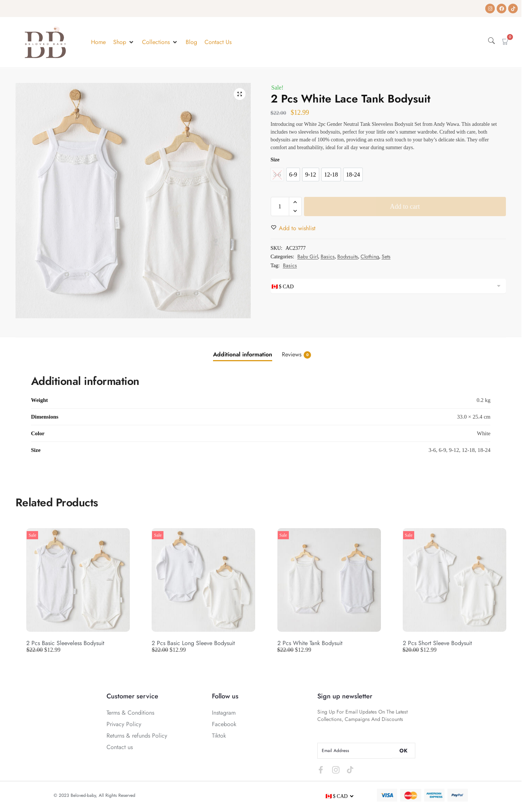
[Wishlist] (297, 228)
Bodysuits (348, 256)
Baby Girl (308, 256)
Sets (386, 256)
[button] (124, 42)
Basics (328, 256)
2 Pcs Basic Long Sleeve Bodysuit (193, 643)
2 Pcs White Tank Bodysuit (310, 643)
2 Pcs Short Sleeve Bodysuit (437, 643)
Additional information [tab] (243, 354)
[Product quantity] (280, 207)
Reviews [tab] (296, 354)
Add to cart (405, 207)
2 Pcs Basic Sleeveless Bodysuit (65, 643)
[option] (293, 175)
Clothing (370, 256)
